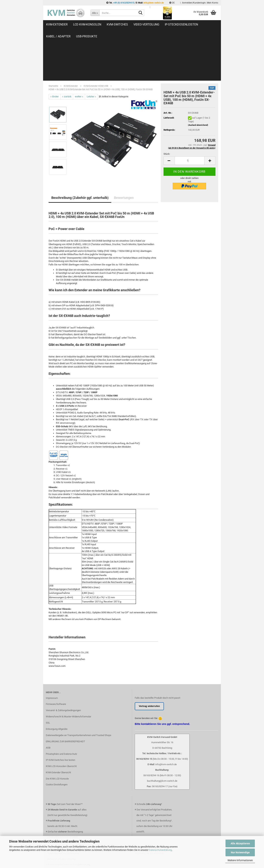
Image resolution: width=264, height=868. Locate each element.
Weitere (209, 24)
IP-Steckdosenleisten (181, 24)
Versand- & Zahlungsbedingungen (63, 662)
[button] (172, 3)
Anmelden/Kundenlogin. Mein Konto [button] (199, 3)
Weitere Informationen (240, 860)
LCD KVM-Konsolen (87, 24)
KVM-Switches (117, 24)
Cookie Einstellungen (57, 736)
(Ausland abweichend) (198, 77)
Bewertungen (124, 149)
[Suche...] (95, 13)
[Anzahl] (189, 112)
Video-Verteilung (146, 24)
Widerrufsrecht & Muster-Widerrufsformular (68, 668)
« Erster (55, 48)
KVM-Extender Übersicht (58, 724)
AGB (48, 699)
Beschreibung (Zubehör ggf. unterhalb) (80, 149)
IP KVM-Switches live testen (60, 711)
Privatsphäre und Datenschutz (61, 705)
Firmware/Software (56, 655)
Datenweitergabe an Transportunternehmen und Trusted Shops (79, 687)
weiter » (79, 48)
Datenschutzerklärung (160, 850)
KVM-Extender (57, 24)
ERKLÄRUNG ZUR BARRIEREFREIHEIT (65, 693)
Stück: (167, 105)
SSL (48, 674)
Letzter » (91, 48)
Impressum (52, 649)
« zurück (67, 48)
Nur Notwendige (240, 852)
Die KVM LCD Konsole (57, 730)
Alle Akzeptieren (240, 843)
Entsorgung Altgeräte (57, 680)
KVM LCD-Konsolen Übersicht (61, 718)
